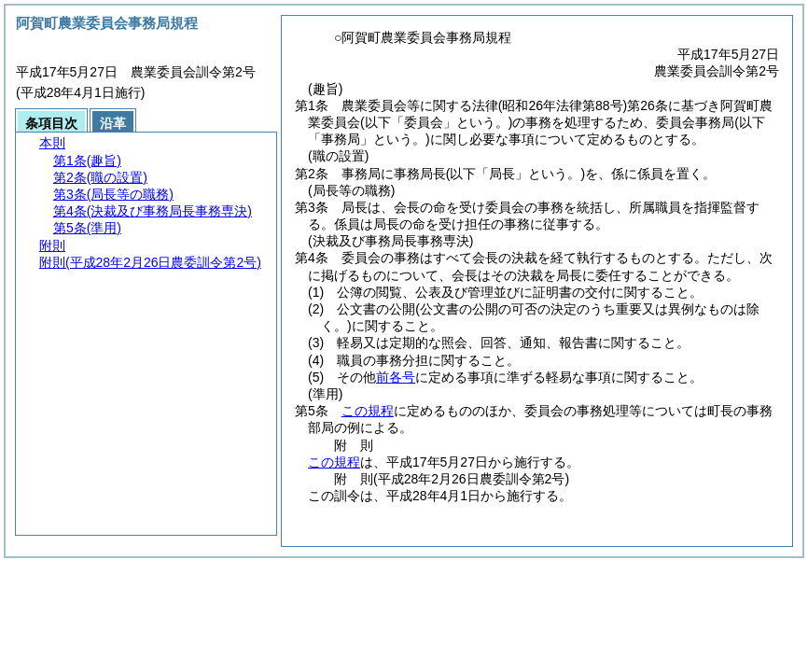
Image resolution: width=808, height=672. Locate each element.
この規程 (368, 411)
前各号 (396, 377)
